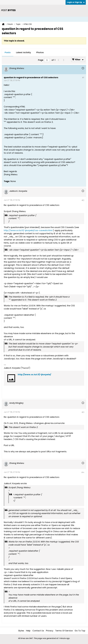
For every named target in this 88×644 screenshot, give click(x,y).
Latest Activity (23, 52)
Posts (8, 52)
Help (28, 631)
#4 (83, 472)
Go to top (80, 631)
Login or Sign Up (76, 2)
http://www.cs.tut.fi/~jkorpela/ (34, 374)
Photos (40, 52)
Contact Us (38, 631)
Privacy (50, 631)
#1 (83, 78)
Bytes (21, 631)
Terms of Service (64, 631)
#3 (83, 412)
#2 (83, 200)
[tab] (8, 53)
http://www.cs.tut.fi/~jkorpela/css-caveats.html (28, 230)
